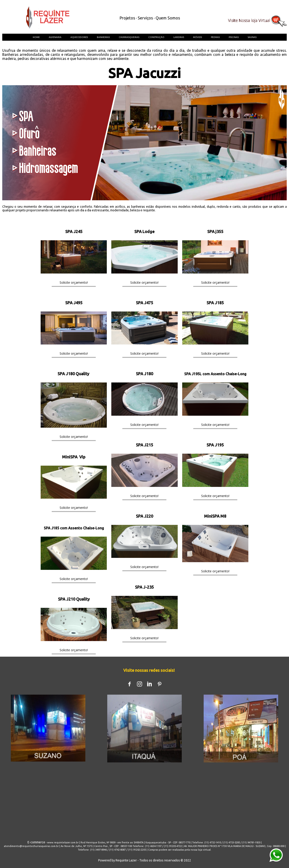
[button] (74, 282)
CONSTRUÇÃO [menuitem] (156, 37)
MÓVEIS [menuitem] (197, 37)
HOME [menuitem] (36, 37)
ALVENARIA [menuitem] (55, 37)
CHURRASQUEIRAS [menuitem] (129, 37)
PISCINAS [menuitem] (234, 37)
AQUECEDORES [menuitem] (79, 37)
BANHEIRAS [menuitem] (103, 37)
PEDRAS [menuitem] (215, 37)
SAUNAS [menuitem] (252, 37)
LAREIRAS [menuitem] (179, 37)
